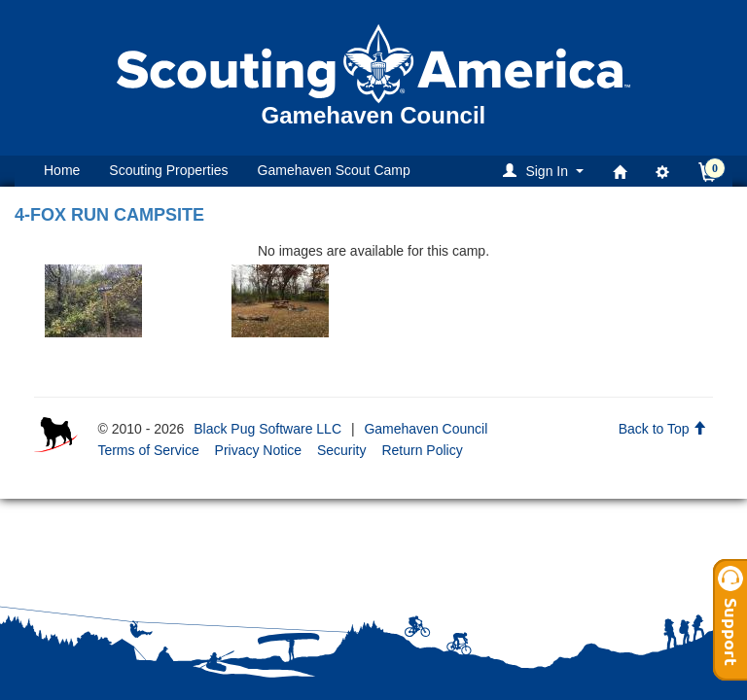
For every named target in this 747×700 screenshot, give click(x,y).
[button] (546, 171)
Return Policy (422, 450)
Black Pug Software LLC (267, 429)
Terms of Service (148, 450)
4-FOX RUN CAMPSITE (109, 215)
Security (342, 450)
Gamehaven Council (426, 429)
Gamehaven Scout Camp (334, 170)
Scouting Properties (168, 170)
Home (62, 170)
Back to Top (663, 429)
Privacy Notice (258, 450)
